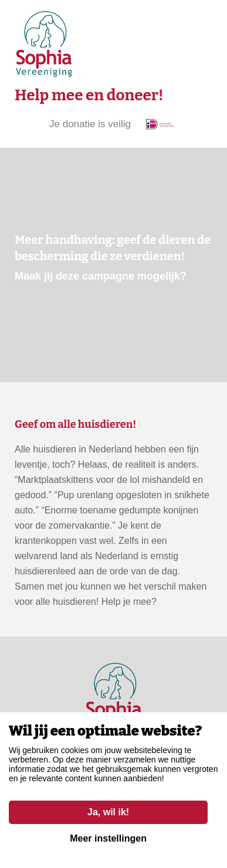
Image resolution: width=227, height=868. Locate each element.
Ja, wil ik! (108, 812)
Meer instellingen (108, 838)
